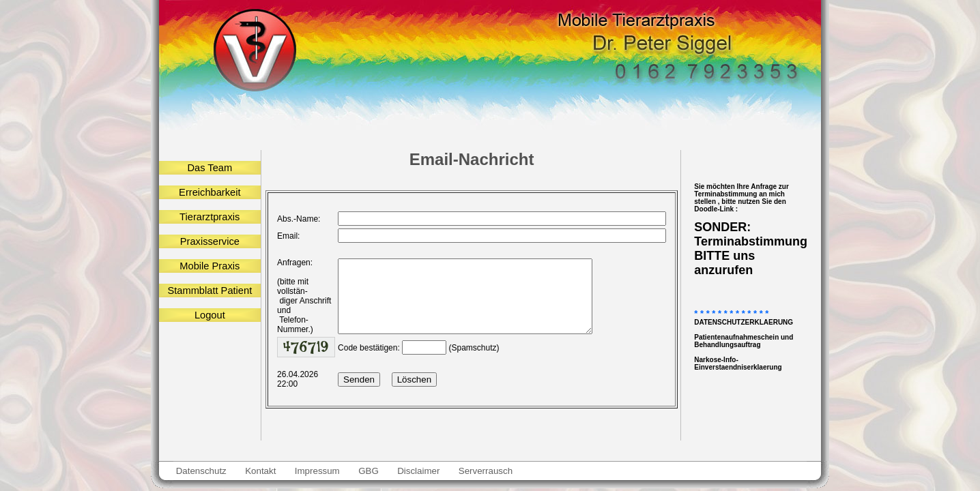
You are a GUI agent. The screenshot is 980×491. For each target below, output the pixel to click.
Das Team (210, 168)
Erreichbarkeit (210, 192)
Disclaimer (418, 471)
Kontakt (261, 471)
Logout (210, 315)
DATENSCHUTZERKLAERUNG (744, 322)
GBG (368, 471)
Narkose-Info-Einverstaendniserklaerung (738, 363)
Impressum (317, 471)
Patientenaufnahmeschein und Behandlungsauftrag (744, 341)
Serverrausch (486, 471)
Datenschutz (201, 471)
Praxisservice (210, 241)
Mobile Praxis (210, 266)
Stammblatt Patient (210, 291)
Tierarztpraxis (210, 217)
